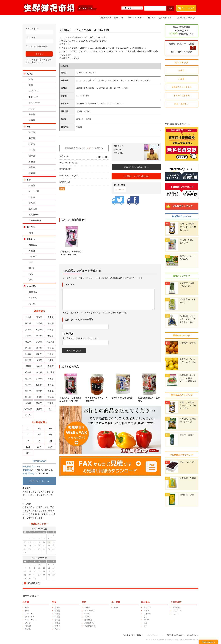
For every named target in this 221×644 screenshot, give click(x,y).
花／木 (32, 304)
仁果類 (32, 197)
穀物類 (32, 162)
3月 (51, 428)
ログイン (91, 148)
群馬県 (51, 330)
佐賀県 (40, 397)
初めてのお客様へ (136, 18)
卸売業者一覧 (128, 635)
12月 (51, 447)
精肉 (31, 233)
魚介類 (30, 74)
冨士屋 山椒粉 (186, 435)
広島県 (40, 379)
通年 (28, 453)
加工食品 (31, 239)
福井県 (28, 360)
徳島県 (40, 391)
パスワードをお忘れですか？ (39, 60)
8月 (40, 441)
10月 (28, 447)
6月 (51, 435)
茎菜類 (32, 150)
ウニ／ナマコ (35, 103)
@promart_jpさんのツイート (177, 124)
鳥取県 (28, 385)
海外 (51, 409)
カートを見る (187, 8)
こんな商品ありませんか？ (185, 18)
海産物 (32, 251)
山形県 (40, 330)
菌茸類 (32, 156)
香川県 (51, 385)
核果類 (32, 203)
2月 (40, 428)
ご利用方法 (151, 18)
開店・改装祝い (181, 104)
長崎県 (51, 397)
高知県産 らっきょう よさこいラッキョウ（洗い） (187, 319)
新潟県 (28, 354)
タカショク (120, 190)
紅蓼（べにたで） (187, 462)
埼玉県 (28, 342)
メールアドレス (40, 31)
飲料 (31, 280)
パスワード (40, 40)
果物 (29, 180)
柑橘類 (32, 185)
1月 (28, 428)
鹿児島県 (28, 409)
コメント (70, 284)
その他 (28, 415)
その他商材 (32, 286)
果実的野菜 (34, 215)
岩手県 (51, 317)
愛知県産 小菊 (186, 495)
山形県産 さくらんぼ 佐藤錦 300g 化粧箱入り (187, 378)
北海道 (28, 317)
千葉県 (51, 336)
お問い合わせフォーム (40, 481)
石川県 (51, 354)
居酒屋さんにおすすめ (181, 87)
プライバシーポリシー (154, 635)
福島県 (51, 323)
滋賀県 (28, 366)
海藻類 (32, 114)
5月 (40, 435)
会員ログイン (120, 18)
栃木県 (40, 336)
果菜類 (32, 138)
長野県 (51, 348)
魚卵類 (32, 120)
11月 (40, 447)
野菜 (29, 127)
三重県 (51, 360)
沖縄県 (40, 409)
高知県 (28, 391)
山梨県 (28, 336)
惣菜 (31, 262)
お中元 (181, 70)
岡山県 (28, 379)
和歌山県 (51, 372)
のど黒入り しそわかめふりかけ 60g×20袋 (71, 398)
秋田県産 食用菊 (187, 478)
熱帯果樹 (33, 209)
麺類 (31, 274)
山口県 (40, 385)
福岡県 (28, 397)
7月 (28, 441)
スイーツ (33, 257)
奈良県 (40, 372)
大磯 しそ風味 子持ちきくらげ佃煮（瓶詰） (187, 227)
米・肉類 (31, 227)
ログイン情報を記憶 (37, 47)
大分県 (28, 403)
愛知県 (40, 360)
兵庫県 (28, 372)
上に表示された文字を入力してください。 (82, 338)
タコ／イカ (34, 97)
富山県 (40, 354)
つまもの (33, 298)
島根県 (51, 379)
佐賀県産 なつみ (187, 343)
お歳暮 (181, 79)
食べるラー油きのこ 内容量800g (97, 398)
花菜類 (32, 173)
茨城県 (28, 330)
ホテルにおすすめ (181, 96)
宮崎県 (51, 403)
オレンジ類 (34, 191)
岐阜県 (40, 348)
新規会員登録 (106, 18)
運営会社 (139, 635)
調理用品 (33, 292)
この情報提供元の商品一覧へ (137, 167)
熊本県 (40, 403)
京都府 (40, 366)
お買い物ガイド (165, 18)
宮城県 (40, 323)
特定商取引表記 (192, 635)
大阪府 (51, 366)
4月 (28, 435)
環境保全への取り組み (174, 635)
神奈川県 (51, 342)
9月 (51, 441)
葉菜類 (32, 132)
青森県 (40, 317)
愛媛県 (51, 391)
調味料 (32, 268)
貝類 (31, 85)
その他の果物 (35, 220)
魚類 (31, 79)
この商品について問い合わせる (137, 176)
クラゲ (32, 109)
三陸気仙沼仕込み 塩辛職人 (150, 398)
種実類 (32, 167)
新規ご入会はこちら (35, 62)
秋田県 (28, 323)
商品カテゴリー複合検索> (181, 52)
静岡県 (28, 348)
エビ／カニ (34, 91)
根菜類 (32, 144)
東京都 (40, 342)
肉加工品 (33, 245)
